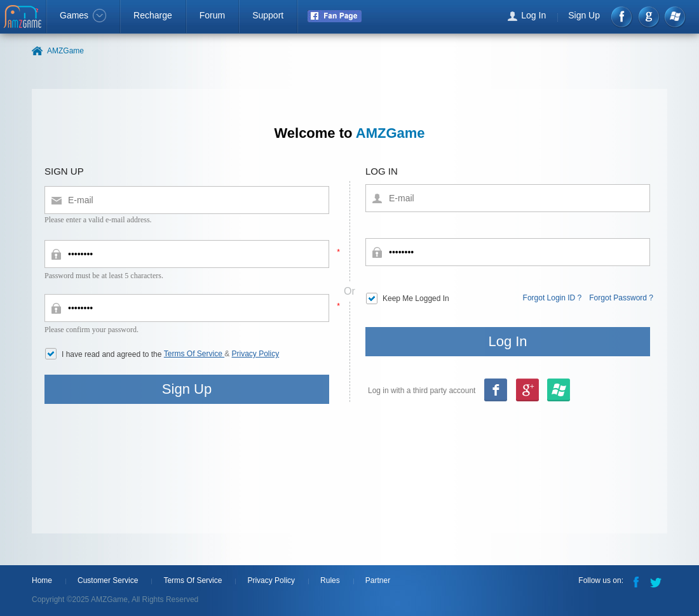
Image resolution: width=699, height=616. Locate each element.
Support (268, 15)
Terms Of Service (194, 354)
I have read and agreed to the (113, 354)
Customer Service (108, 580)
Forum (212, 15)
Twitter (657, 581)
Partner (378, 580)
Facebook (622, 17)
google (648, 17)
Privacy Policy (256, 354)
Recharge (153, 15)
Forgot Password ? (621, 298)
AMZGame (24, 18)
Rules (330, 580)
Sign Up (584, 15)
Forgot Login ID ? (553, 298)
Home (42, 580)
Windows (675, 17)
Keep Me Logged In (416, 298)
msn (527, 391)
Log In (533, 15)
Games (83, 15)
